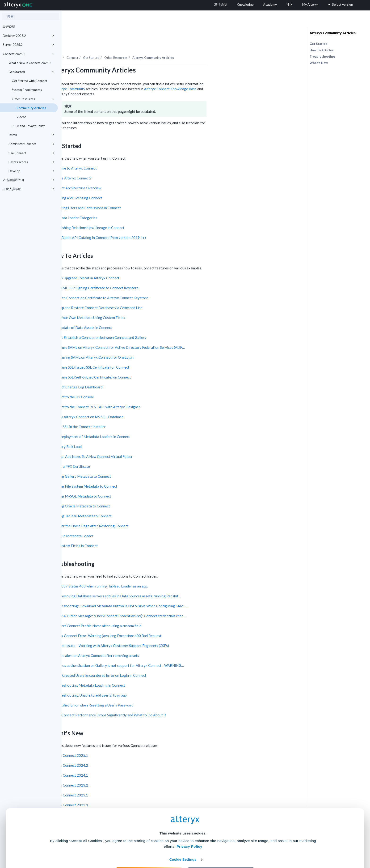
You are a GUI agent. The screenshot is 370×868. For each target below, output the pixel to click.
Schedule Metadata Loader (134, 523)
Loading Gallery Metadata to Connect (143, 463)
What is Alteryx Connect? (133, 165)
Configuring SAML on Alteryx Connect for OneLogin (154, 344)
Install (31, 135)
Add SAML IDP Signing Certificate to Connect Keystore (157, 275)
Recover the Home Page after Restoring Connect (152, 513)
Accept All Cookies (149, 847)
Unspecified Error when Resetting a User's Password (154, 692)
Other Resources (33, 99)
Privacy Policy (189, 820)
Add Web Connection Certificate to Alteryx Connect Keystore (161, 285)
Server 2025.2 (29, 45)
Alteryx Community (132, 76)
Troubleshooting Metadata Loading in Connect (150, 672)
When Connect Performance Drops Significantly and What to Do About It (170, 702)
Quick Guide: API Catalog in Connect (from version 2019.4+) (160, 225)
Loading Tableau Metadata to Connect (143, 503)
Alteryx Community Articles (333, 33)
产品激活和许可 (29, 180)
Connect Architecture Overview (138, 175)
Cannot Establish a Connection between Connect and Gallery (160, 324)
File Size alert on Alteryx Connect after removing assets (157, 642)
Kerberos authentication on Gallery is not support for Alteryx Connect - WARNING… (179, 652)
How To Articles (322, 50)
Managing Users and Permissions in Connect (148, 195)
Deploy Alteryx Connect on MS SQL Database (149, 404)
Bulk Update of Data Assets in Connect (143, 315)
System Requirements (27, 90)
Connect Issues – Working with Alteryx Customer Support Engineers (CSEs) (172, 633)
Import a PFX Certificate (132, 453)
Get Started (31, 72)
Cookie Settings (183, 833)
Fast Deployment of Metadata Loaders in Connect (152, 424)
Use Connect (31, 153)
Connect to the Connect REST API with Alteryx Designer (157, 394)
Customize (221, 847)
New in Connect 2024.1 (131, 762)
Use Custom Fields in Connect (136, 533)
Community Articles (31, 108)
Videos (21, 117)
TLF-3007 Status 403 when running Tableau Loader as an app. (161, 573)
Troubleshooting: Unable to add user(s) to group (151, 682)
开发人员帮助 (29, 189)
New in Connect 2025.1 (131, 742)
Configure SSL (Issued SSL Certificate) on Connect (152, 354)
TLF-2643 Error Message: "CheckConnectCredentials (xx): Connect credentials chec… (180, 603)
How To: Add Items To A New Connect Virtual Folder (154, 443)
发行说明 (9, 27)
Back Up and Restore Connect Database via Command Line (159, 295)
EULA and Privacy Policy (28, 126)
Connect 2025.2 (29, 54)
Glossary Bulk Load (128, 434)
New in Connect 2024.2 (131, 752)
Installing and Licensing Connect (138, 185)
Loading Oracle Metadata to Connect (142, 493)
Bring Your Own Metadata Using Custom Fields (150, 305)
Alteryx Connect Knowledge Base (232, 76)
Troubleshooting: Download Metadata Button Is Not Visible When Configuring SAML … (182, 593)
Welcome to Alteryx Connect (136, 155)
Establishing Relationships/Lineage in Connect (149, 215)
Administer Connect (31, 144)
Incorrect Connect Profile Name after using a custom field (158, 613)
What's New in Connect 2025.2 (30, 63)
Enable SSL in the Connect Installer (140, 414)
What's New (319, 63)
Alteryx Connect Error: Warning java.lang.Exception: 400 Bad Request (168, 623)
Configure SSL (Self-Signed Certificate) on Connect (153, 364)
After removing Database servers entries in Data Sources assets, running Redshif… (178, 583)
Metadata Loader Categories (136, 205)
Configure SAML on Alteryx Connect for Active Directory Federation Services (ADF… (180, 334)
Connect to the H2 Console (134, 384)
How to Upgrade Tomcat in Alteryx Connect (147, 265)
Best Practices (31, 162)
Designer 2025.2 (29, 36)
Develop (31, 171)
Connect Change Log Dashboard (139, 374)
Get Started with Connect (29, 81)
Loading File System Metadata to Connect (146, 473)
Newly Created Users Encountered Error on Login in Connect (160, 662)
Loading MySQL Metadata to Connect (143, 483)
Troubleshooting (322, 56)
